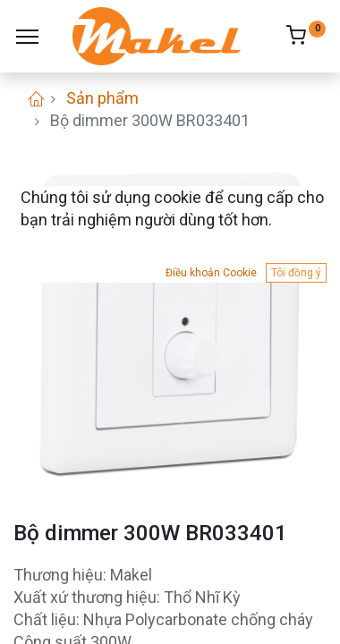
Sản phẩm (102, 98)
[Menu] (27, 37)
